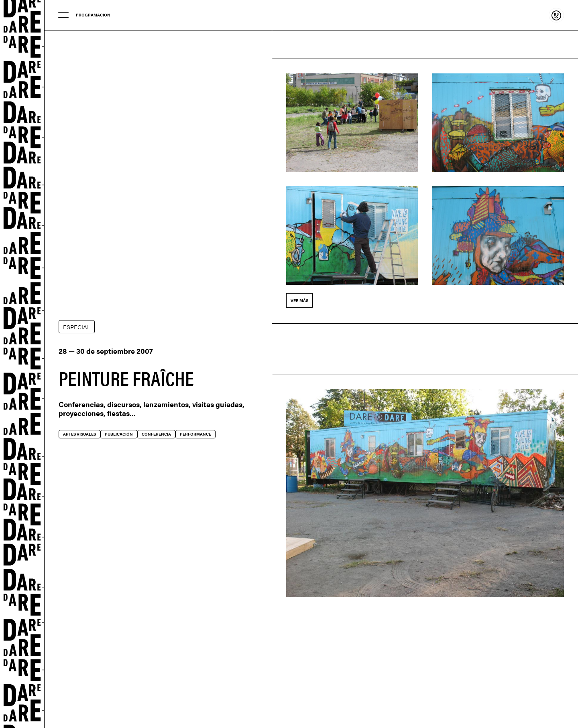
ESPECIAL (77, 327)
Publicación (119, 434)
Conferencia (156, 434)
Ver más (299, 300)
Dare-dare (22, 364)
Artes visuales (79, 434)
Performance (195, 434)
